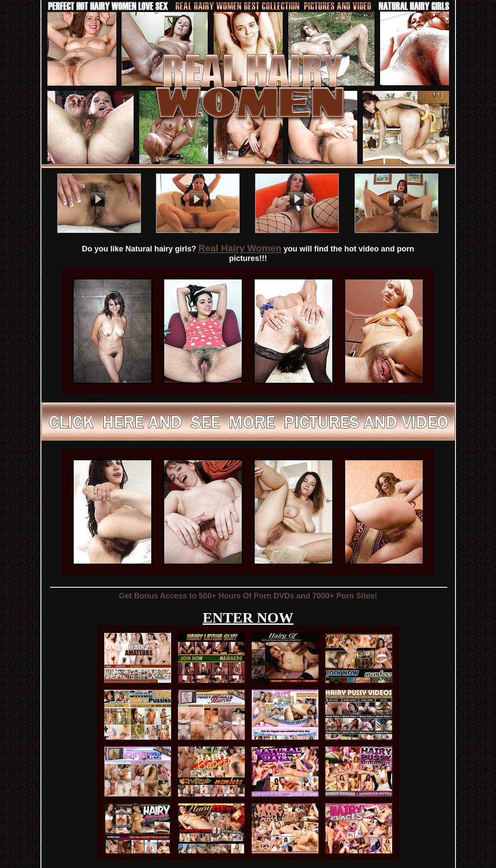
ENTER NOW (248, 618)
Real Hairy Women (240, 248)
